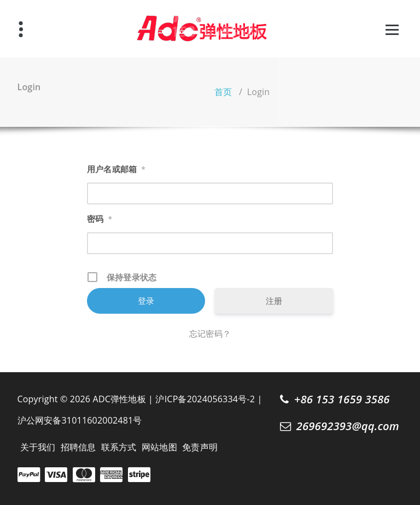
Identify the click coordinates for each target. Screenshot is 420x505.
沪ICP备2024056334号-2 (205, 399)
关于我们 (38, 447)
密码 (100, 219)
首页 (223, 92)
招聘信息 (78, 447)
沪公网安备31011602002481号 (80, 420)
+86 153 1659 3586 (342, 399)
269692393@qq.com (348, 426)
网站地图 (159, 447)
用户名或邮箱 (116, 169)
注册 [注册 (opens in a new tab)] (274, 301)
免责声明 (200, 447)
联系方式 (119, 447)
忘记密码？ (210, 333)
